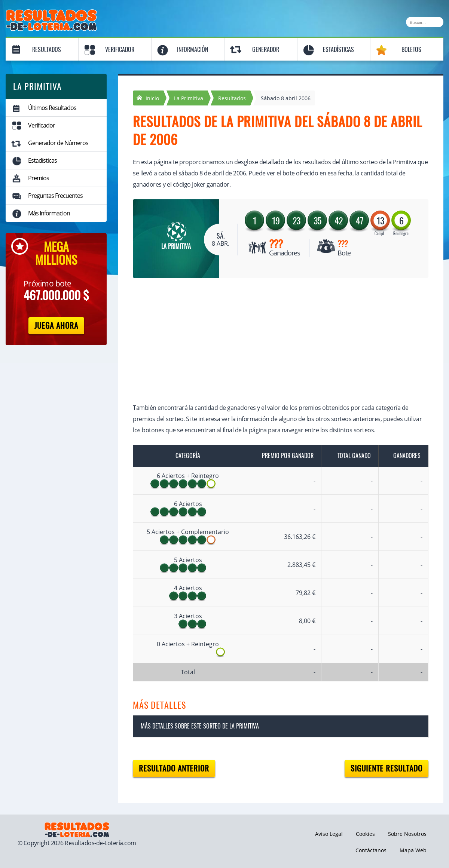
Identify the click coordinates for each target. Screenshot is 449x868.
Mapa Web (413, 850)
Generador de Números (58, 143)
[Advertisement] (273, 341)
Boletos (411, 50)
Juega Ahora (56, 326)
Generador (266, 50)
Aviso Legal (329, 834)
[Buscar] (425, 22)
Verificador (120, 50)
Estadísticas (338, 50)
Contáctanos (371, 850)
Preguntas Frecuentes (55, 196)
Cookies (365, 834)
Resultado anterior (174, 768)
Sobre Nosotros (407, 834)
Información (193, 50)
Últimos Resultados (52, 108)
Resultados (47, 50)
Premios (39, 178)
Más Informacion (49, 213)
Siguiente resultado (387, 768)
